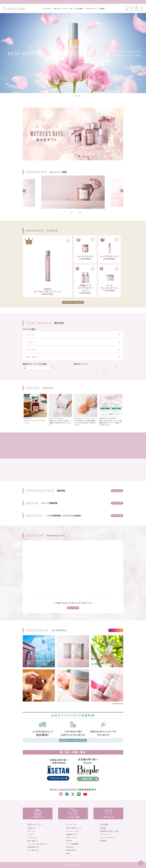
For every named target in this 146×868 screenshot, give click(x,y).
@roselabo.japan (118, 704)
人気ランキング (71, 838)
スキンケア (31, 831)
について (91, 8)
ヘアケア (78, 371)
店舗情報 (102, 9)
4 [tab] (76, 96)
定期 (97, 371)
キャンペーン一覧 (67, 9)
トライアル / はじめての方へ (38, 844)
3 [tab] (73, 96)
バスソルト (91, 367)
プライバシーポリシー (108, 838)
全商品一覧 (31, 828)
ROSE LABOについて (74, 828)
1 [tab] (68, 96)
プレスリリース (105, 834)
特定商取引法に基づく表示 (109, 831)
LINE (68, 853)
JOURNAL (70, 847)
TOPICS (69, 841)
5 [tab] (77, 213)
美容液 (105, 371)
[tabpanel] (73, 53)
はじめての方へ (47, 9)
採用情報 (103, 841)
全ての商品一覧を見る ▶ (73, 302)
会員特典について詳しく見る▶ (73, 740)
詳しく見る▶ (73, 608)
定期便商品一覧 (33, 847)
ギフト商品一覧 (33, 850)
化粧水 (116, 367)
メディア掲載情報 (72, 844)
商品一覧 (57, 9)
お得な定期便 (79, 9)
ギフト (88, 371)
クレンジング (104, 367)
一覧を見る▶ (117, 491)
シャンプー (79, 367)
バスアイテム (32, 838)
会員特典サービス (72, 834)
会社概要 (103, 828)
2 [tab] (71, 96)
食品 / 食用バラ (33, 841)
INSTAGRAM (71, 850)
